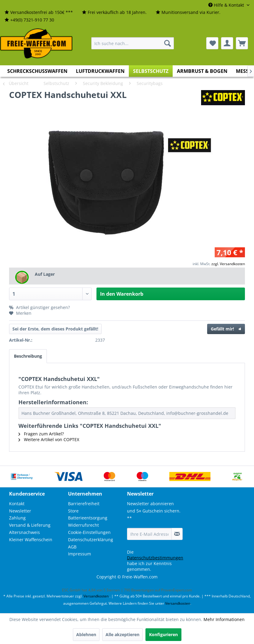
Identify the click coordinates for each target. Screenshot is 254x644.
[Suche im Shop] (133, 43)
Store (73, 511)
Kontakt (17, 504)
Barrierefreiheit (84, 504)
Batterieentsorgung (88, 518)
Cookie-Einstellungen (89, 532)
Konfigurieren (163, 634)
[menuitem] (39, 13)
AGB (72, 547)
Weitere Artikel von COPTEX (49, 439)
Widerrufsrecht (83, 525)
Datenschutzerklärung (91, 540)
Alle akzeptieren (122, 634)
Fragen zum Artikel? (41, 434)
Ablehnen (86, 634)
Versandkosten (96, 596)
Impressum (80, 554)
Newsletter (20, 511)
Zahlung (17, 518)
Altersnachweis (24, 532)
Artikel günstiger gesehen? (39, 307)
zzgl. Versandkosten (228, 264)
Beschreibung (28, 356)
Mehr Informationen (224, 619)
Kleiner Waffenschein (31, 540)
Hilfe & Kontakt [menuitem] (227, 5)
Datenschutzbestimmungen (155, 558)
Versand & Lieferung (30, 525)
